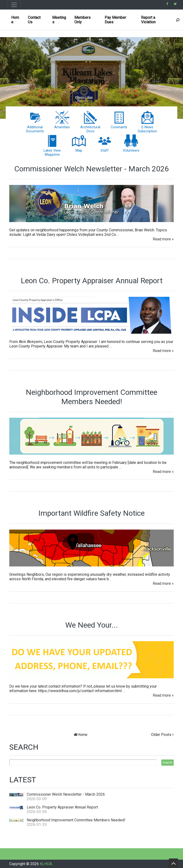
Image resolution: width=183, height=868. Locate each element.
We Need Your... (92, 625)
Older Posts (161, 735)
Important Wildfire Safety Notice (91, 513)
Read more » (163, 239)
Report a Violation (148, 20)
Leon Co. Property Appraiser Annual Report (92, 281)
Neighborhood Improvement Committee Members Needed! (91, 397)
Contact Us (34, 20)
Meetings (59, 20)
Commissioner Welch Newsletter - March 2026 (92, 169)
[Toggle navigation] (14, 5)
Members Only (82, 20)
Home (15, 20)
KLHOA (46, 864)
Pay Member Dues (115, 20)
